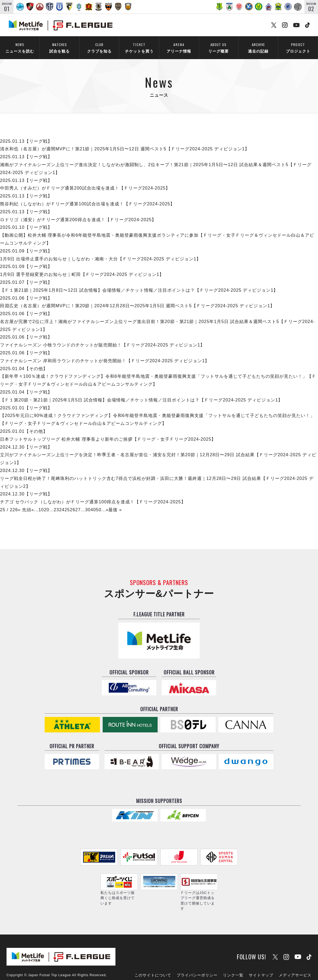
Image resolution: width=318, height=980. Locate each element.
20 (47, 503)
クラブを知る (99, 48)
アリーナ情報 (179, 48)
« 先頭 (25, 503)
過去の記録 (258, 48)
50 (99, 503)
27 (78, 503)
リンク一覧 (233, 960)
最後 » (115, 503)
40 (93, 503)
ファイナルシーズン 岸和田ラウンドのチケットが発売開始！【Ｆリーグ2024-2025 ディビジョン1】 (105, 353)
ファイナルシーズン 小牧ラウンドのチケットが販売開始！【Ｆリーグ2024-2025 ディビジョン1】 (102, 338)
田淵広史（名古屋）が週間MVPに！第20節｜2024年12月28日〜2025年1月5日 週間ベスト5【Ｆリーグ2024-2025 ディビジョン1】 (137, 299)
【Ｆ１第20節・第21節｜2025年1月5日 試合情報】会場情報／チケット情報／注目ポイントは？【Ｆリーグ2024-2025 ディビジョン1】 (141, 393)
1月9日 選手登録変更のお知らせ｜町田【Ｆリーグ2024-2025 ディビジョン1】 (82, 267)
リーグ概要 (218, 48)
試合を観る (59, 48)
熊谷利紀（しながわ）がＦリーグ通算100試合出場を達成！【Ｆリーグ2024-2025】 (87, 197)
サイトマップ (261, 960)
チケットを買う (139, 48)
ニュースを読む (20, 48)
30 (88, 503)
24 (62, 503)
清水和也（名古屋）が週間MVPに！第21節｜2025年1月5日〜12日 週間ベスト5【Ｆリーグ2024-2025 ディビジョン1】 (125, 142)
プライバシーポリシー (197, 960)
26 (73, 503)
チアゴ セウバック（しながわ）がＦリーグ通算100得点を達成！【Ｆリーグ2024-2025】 (93, 495)
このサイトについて (153, 960)
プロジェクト (298, 48)
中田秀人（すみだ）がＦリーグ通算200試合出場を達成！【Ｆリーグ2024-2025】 (85, 181)
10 (41, 503)
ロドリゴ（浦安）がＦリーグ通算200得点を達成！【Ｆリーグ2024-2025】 (78, 212)
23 (56, 503)
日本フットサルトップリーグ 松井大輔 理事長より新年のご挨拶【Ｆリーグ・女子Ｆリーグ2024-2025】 (108, 432)
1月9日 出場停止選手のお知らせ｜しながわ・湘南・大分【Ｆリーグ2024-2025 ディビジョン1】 (100, 252)
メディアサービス (295, 960)
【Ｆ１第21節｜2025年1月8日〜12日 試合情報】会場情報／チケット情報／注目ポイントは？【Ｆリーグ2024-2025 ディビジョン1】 (139, 283)
